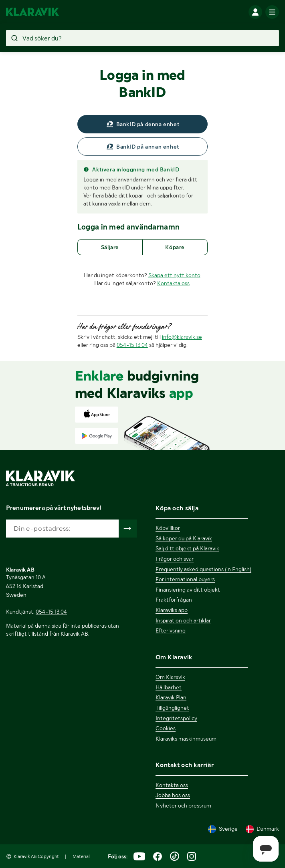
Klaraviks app (172, 610)
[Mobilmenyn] (272, 12)
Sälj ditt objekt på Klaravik (187, 548)
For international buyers (185, 579)
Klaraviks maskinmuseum (186, 739)
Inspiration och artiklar (183, 620)
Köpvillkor (168, 528)
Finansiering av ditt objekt (188, 590)
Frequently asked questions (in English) (203, 569)
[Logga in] (255, 12)
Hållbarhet (169, 687)
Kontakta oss (173, 283)
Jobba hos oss (173, 795)
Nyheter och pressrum (183, 806)
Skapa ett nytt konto (174, 275)
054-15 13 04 (132, 345)
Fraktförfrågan (174, 600)
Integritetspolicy (176, 718)
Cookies (166, 728)
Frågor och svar (175, 559)
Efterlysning (171, 630)
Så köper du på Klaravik (184, 538)
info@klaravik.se (182, 337)
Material (81, 856)
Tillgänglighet (172, 708)
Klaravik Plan (171, 697)
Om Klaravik (170, 677)
